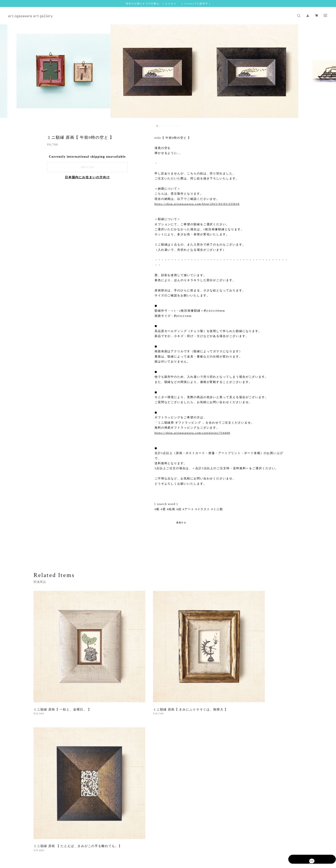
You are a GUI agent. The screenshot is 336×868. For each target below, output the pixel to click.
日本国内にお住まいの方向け (87, 177)
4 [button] (165, 126)
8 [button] (177, 126)
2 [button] (160, 126)
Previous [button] (7, 73)
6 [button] (171, 126)
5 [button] (168, 126)
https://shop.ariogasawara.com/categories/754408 (192, 433)
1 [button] (157, 126)
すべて (47, 721)
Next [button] (329, 73)
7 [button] (174, 126)
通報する (181, 523)
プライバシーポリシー (85, 841)
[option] (168, 73)
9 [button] (180, 126)
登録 (261, 782)
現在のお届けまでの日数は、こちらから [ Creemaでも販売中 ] (168, 3)
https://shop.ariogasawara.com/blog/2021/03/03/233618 (197, 204)
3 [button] (163, 126)
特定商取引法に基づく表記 (119, 841)
